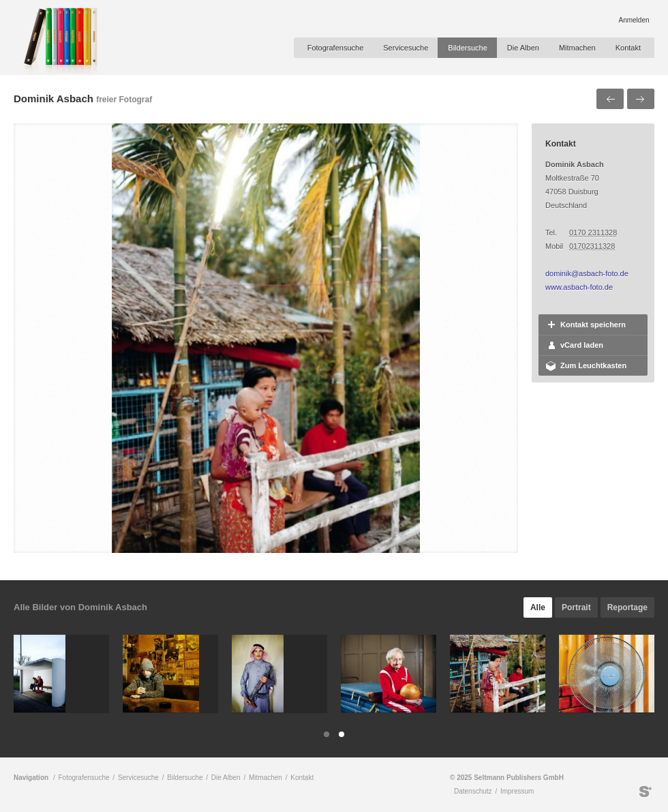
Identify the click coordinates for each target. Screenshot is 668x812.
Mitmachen (577, 48)
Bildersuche (467, 48)
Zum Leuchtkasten (593, 365)
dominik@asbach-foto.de (587, 273)
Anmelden (634, 20)
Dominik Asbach (54, 99)
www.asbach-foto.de (579, 287)
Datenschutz (473, 791)
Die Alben (523, 48)
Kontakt (628, 48)
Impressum (517, 791)
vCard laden (582, 345)
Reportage (627, 607)
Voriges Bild (610, 99)
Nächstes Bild (641, 99)
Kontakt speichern (593, 325)
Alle (538, 607)
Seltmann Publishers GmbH (646, 792)
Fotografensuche (336, 48)
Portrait (576, 607)
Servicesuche (406, 48)
